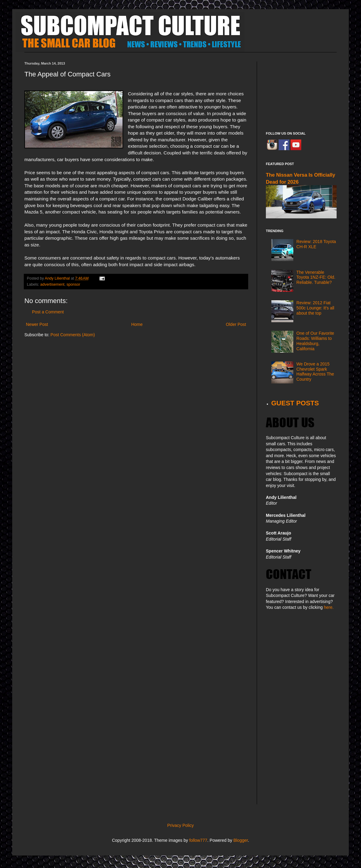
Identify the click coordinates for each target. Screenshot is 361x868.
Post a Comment (48, 312)
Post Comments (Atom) (73, 335)
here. (329, 607)
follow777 (198, 840)
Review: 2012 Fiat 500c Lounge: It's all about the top (315, 308)
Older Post (236, 324)
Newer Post (37, 324)
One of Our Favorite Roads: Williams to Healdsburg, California (315, 341)
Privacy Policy (180, 825)
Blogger (240, 840)
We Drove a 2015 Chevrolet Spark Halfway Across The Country (315, 372)
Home (137, 324)
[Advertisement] (301, 92)
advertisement (52, 284)
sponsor (73, 284)
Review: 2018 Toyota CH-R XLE (316, 244)
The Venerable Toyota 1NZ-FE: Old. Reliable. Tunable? (316, 277)
